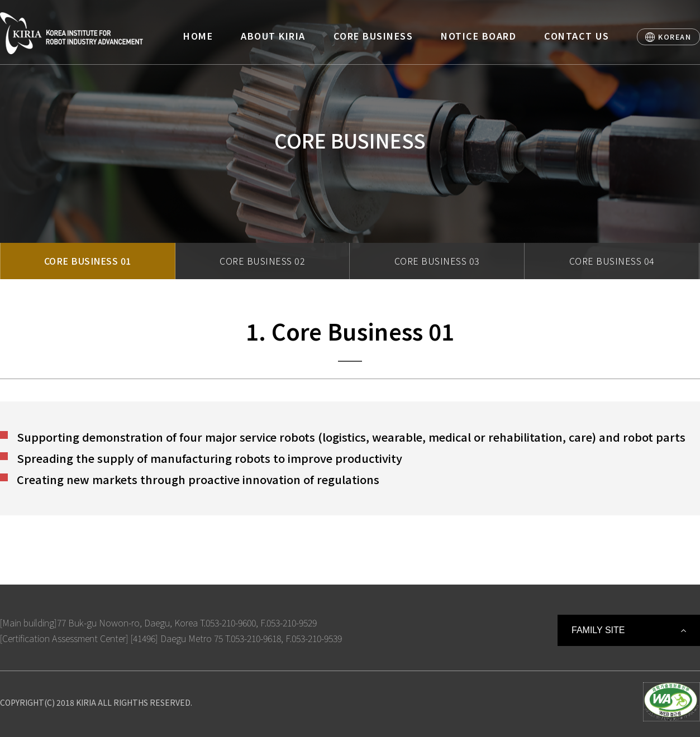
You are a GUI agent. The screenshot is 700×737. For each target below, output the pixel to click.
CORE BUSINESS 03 (437, 261)
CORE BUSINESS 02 (262, 261)
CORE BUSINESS (373, 36)
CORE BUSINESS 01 (88, 261)
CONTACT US (577, 36)
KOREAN (675, 37)
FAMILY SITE (598, 630)
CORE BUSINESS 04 (612, 261)
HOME (198, 36)
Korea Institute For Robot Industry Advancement (72, 33)
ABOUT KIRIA (273, 36)
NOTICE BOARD (478, 36)
